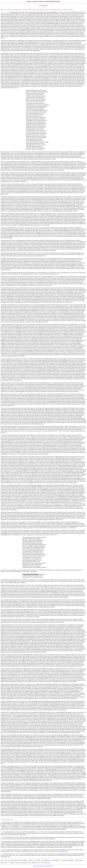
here (49, 863)
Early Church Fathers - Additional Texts (43, 867)
